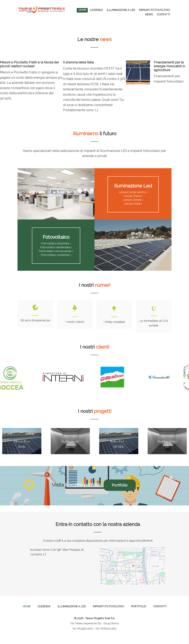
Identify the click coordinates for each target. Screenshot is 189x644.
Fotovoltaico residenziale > (56, 247)
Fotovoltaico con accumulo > (56, 251)
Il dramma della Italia (78, 62)
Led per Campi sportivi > (133, 192)
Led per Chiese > (133, 196)
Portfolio (121, 485)
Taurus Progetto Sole (42, 10)
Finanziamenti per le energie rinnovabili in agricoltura (169, 66)
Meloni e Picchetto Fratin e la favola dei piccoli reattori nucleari (29, 64)
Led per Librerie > (133, 200)
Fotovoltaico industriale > (56, 243)
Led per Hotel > (133, 204)
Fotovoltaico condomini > (56, 255)
